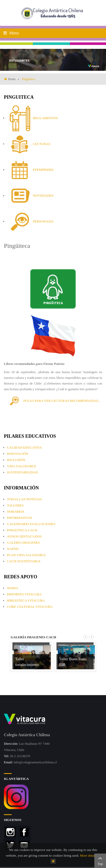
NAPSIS (13, 549)
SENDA (13, 588)
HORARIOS (16, 512)
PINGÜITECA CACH (22, 530)
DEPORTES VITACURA (24, 594)
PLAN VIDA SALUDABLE (26, 555)
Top (100, 860)
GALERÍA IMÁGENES (23, 543)
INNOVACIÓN (17, 454)
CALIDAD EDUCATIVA (24, 447)
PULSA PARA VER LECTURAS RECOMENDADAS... (54, 401)
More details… (90, 855)
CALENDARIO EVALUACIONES (31, 524)
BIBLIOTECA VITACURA (26, 600)
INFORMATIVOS (20, 518)
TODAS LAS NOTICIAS (24, 499)
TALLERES (15, 505)
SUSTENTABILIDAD (22, 472)
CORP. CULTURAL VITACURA (30, 607)
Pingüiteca (17, 246)
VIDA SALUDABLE (22, 466)
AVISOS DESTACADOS (24, 536)
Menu (11, 33)
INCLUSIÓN (16, 460)
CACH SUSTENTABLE (24, 561)
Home (12, 79)
